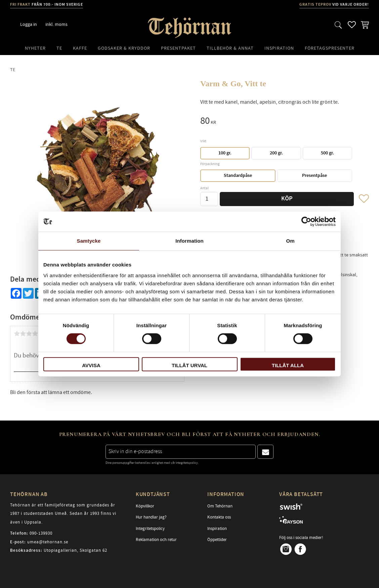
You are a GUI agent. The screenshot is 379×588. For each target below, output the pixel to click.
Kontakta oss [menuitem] (219, 517)
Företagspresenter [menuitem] (330, 48)
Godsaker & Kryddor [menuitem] (124, 48)
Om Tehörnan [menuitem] (220, 506)
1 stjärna (17, 334)
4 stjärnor (35, 334)
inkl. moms (56, 24)
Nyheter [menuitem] (35, 48)
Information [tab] (189, 241)
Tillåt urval (189, 365)
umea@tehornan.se (48, 542)
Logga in (29, 24)
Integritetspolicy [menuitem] (150, 529)
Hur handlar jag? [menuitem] (151, 517)
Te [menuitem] (59, 48)
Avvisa (91, 365)
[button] (338, 25)
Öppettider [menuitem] (217, 540)
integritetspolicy (187, 463)
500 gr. (327, 153)
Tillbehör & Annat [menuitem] (230, 48)
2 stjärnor (23, 334)
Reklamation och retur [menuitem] (156, 540)
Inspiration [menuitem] (279, 48)
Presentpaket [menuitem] (178, 48)
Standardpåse (238, 176)
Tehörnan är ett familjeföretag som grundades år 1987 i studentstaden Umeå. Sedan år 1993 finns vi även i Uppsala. (63, 514)
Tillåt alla (288, 365)
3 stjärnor (29, 334)
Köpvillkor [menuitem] (145, 506)
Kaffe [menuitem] (80, 48)
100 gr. (225, 153)
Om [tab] (290, 241)
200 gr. (276, 153)
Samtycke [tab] (89, 241)
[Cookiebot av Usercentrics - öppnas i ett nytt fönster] (306, 222)
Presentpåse (314, 176)
